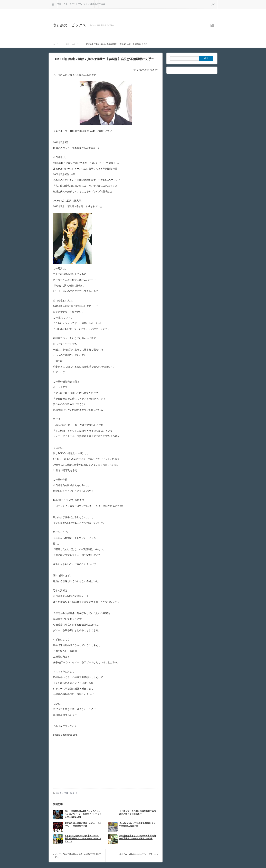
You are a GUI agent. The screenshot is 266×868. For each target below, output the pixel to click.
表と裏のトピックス (70, 25)
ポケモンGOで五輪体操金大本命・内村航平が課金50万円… (78, 856)
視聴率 (102, 4)
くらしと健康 (88, 4)
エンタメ (60, 793)
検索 (217, 1)
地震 (97, 4)
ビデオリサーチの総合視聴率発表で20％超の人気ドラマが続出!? (138, 812)
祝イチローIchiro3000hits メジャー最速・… (138, 854)
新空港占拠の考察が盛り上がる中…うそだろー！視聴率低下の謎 (83, 825)
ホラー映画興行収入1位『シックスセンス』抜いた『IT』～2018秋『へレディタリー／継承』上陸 (83, 814)
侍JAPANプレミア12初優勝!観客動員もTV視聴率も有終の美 (137, 825)
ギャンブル (77, 4)
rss (212, 25)
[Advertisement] (82, 760)
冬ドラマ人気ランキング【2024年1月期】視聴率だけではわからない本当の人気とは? (83, 839)
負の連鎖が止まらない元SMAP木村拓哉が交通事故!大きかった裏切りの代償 (137, 837)
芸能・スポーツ (64, 4)
